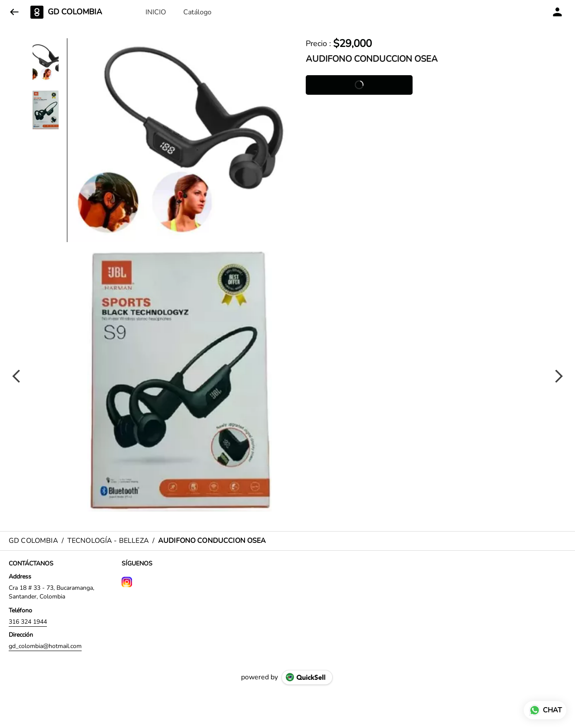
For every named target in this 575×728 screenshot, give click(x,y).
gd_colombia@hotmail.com (45, 646)
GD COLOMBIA (75, 12)
